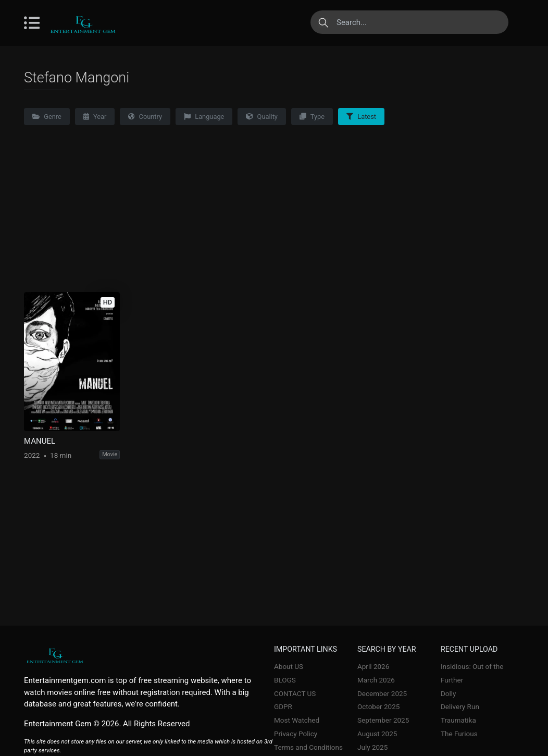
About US (289, 666)
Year (95, 117)
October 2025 (378, 706)
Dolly (449, 693)
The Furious (459, 734)
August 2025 (377, 734)
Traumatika (458, 720)
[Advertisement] (274, 214)
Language (204, 117)
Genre (47, 117)
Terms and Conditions (308, 747)
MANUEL (40, 441)
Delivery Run (460, 706)
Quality (262, 117)
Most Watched (297, 720)
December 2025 (382, 693)
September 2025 (383, 720)
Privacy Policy (296, 734)
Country (145, 117)
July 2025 (372, 747)
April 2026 (373, 666)
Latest (361, 117)
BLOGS (285, 680)
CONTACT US (295, 693)
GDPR (283, 706)
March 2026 (376, 680)
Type (312, 117)
